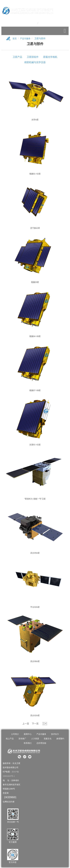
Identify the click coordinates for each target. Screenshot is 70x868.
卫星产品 (17, 58)
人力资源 (35, 740)
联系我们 (28, 744)
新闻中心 (28, 735)
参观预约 (60, 740)
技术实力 (55, 735)
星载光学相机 (50, 58)
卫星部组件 (33, 58)
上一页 (26, 725)
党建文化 (48, 740)
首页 (15, 40)
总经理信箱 (41, 744)
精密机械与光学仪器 (35, 63)
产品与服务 (26, 40)
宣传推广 (22, 740)
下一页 (35, 725)
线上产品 (10, 740)
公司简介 (15, 735)
